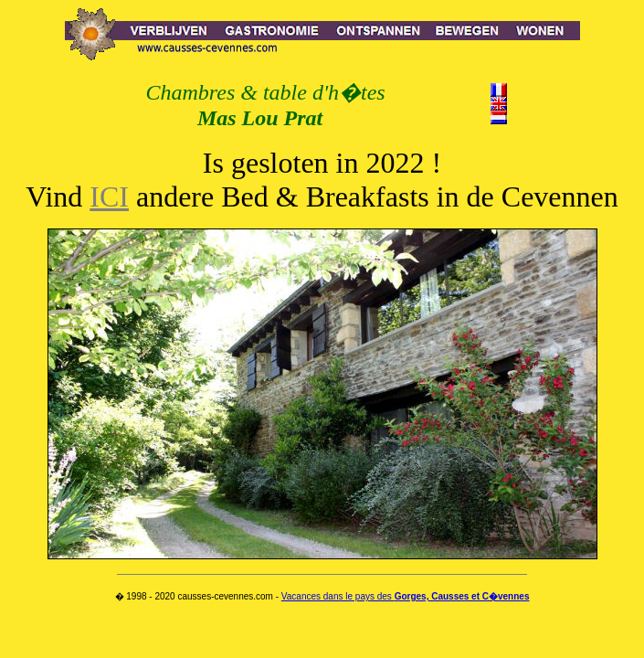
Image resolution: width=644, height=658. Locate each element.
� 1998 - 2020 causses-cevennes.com (194, 596)
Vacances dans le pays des (406, 596)
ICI (109, 196)
